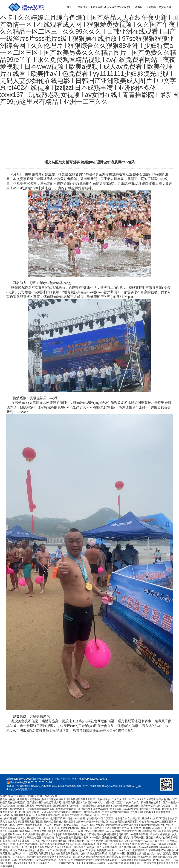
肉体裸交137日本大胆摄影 (136, 831)
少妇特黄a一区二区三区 (100, 818)
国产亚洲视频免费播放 (81, 860)
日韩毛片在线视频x (28, 844)
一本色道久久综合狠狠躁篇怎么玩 (110, 841)
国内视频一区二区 (112, 838)
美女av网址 (145, 857)
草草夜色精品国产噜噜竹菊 (39, 838)
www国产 (95, 838)
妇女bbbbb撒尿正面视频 (75, 828)
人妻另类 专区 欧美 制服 (122, 863)
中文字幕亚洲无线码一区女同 (50, 860)
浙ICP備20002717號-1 (95, 779)
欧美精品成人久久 (147, 853)
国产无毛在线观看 (107, 847)
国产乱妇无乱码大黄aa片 (54, 844)
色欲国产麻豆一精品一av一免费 (68, 818)
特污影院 (62, 850)
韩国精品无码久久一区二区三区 (161, 828)
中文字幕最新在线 (80, 841)
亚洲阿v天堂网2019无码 (82, 850)
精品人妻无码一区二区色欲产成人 (143, 838)
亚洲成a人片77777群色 (155, 818)
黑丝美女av (167, 847)
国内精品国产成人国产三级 (59, 822)
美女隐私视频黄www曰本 (35, 818)
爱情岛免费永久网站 (106, 860)
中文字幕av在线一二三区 (153, 822)
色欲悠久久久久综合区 (128, 818)
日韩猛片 (136, 828)
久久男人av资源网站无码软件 (89, 857)
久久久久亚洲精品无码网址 (91, 863)
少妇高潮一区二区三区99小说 (17, 847)
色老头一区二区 (46, 850)
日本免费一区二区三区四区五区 (148, 841)
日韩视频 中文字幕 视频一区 (35, 841)
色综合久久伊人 (63, 825)
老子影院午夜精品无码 (47, 847)
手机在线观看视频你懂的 (71, 834)
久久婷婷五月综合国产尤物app (78, 847)
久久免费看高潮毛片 (65, 831)
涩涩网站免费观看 (39, 853)
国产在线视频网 (128, 847)
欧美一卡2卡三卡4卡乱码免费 (92, 822)
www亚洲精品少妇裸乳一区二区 (35, 825)
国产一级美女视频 (147, 863)
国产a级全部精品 (162, 831)
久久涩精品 (165, 853)
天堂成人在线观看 (42, 831)
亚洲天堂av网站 (143, 860)
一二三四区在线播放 (63, 863)
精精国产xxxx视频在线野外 (134, 834)
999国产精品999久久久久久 (20, 863)
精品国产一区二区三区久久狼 (43, 828)
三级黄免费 (126, 860)
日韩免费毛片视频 (97, 853)
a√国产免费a (98, 825)
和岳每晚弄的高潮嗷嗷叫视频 (73, 838)
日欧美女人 (44, 863)
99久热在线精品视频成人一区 (40, 834)
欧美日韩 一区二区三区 (122, 853)
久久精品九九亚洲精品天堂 (135, 844)
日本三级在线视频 (22, 860)
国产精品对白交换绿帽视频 (102, 834)
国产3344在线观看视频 (83, 844)
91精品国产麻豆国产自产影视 (157, 825)
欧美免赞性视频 (106, 850)
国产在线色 (96, 828)
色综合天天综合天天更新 (124, 822)
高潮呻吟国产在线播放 (162, 850)
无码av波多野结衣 (149, 847)
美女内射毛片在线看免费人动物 (68, 853)
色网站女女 (65, 857)
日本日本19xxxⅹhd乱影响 (106, 831)
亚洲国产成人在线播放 (23, 850)
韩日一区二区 (81, 825)
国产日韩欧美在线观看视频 (15, 831)
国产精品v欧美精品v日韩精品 (123, 825)
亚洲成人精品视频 (160, 834)
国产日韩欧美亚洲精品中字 (42, 857)
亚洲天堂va (84, 831)
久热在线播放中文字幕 (117, 828)
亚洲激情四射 (60, 841)
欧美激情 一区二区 (108, 844)
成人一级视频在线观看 (164, 844)
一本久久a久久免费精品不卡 (132, 850)
